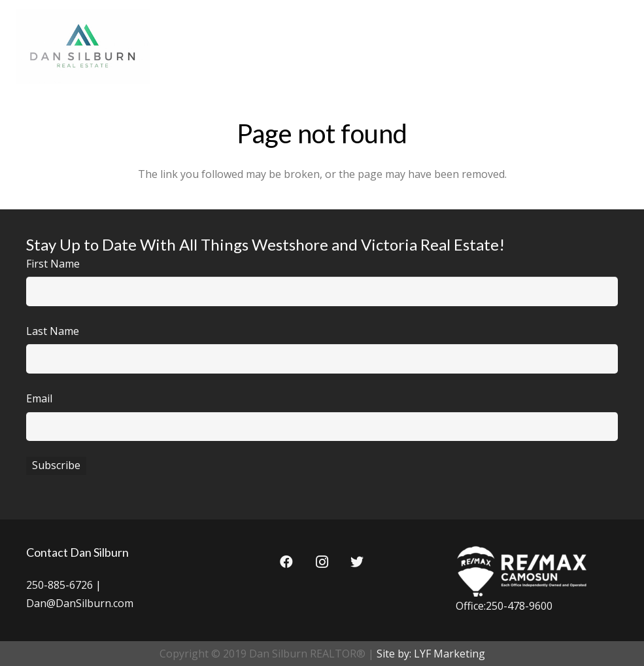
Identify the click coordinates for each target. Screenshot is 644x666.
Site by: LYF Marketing (431, 654)
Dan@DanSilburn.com (80, 603)
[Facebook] (286, 562)
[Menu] (620, 46)
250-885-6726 (59, 585)
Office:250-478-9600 (504, 606)
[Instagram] (322, 562)
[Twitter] (357, 562)
